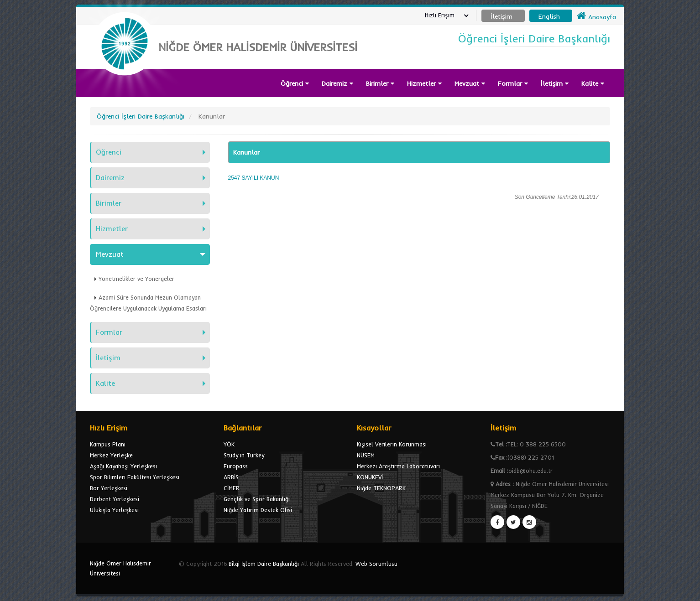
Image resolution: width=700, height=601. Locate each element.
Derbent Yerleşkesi (115, 499)
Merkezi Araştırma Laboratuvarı (398, 466)
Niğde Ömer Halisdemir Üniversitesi (120, 568)
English (549, 16)
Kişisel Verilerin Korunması (392, 444)
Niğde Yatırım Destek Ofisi (258, 510)
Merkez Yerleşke (111, 455)
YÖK (229, 444)
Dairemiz (337, 83)
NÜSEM (366, 455)
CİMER (232, 488)
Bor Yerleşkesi (109, 488)
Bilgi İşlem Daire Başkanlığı (264, 564)
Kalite (593, 83)
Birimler (380, 83)
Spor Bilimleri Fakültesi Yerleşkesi (135, 477)
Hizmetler (424, 83)
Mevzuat (470, 83)
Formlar (513, 83)
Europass (236, 466)
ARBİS (231, 477)
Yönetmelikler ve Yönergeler (136, 279)
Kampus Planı (108, 444)
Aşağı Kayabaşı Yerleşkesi (123, 466)
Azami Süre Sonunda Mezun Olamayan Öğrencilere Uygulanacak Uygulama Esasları (148, 303)
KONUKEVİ (370, 477)
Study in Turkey (244, 455)
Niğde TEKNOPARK (381, 488)
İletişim (555, 83)
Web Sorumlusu (376, 564)
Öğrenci (295, 83)
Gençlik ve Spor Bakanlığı (257, 499)
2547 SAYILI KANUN (254, 178)
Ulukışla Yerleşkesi (114, 510)
